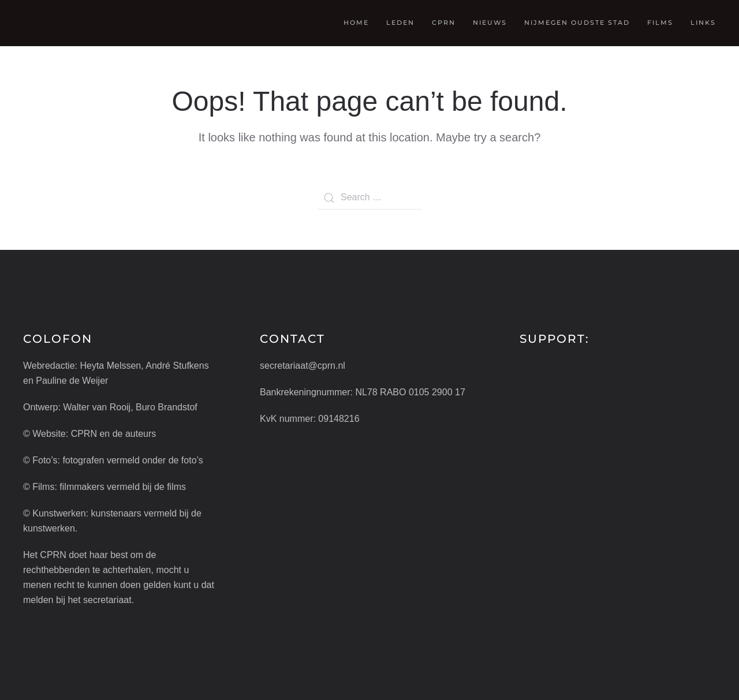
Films (660, 23)
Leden (400, 23)
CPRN (444, 23)
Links (703, 23)
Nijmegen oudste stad (577, 23)
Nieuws (490, 23)
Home (356, 23)
